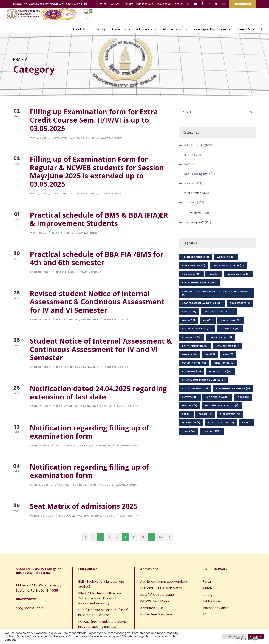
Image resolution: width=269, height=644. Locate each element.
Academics (119, 29)
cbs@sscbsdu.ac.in (30, 608)
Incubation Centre (170, 4)
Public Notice (193, 193)
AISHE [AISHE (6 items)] (214, 274)
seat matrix (129, 516)
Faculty (101, 29)
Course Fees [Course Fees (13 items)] (191, 337)
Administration (173, 29)
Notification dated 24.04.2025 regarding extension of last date (98, 393)
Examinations (111, 138)
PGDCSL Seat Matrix (155, 601)
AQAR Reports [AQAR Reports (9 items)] (240, 303)
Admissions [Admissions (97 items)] (191, 274)
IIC (188, 4)
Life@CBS (243, 29)
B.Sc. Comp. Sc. (64, 138)
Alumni (116, 4)
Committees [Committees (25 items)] (230, 329)
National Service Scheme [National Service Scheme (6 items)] (222, 406)
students (196, 213)
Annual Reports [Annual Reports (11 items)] (238, 274)
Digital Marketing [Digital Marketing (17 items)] (195, 346)
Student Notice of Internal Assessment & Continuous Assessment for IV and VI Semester (101, 349)
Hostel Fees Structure (156, 614)
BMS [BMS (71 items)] (208, 320)
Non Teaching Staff (197, 174)
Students (190, 203)
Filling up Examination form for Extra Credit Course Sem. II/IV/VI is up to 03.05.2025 (94, 120)
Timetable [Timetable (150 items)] (212, 431)
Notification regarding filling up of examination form (89, 432)
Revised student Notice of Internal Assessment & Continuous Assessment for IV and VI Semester (97, 302)
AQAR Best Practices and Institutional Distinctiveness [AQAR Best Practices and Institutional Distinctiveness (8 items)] (215, 293)
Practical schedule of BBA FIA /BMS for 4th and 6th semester (97, 258)
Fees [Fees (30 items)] (210, 354)
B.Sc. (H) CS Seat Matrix (157, 595)
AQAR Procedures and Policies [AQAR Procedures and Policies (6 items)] (202, 303)
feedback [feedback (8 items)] (189, 354)
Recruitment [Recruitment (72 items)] (230, 414)
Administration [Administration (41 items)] (194, 265)
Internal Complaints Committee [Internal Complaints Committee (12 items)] (203, 380)
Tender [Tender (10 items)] (188, 431)
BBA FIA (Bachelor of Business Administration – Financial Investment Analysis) (100, 598)
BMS (92, 138)
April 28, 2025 (40, 320)
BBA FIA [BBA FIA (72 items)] (188, 320)
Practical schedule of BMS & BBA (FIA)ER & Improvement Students (99, 219)
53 (161, 537)
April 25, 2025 (40, 367)
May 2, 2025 (38, 138)
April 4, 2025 (39, 485)
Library (128, 4)
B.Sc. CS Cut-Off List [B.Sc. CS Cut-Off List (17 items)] (219, 312)
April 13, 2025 (40, 445)
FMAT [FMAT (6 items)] (228, 354)
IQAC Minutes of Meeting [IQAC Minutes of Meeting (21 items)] (233, 388)
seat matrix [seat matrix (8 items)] (191, 423)
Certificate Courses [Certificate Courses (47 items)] (197, 329)
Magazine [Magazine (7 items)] (190, 406)
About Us (79, 29)
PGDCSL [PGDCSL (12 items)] (205, 414)
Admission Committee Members (164, 582)
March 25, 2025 (42, 516)
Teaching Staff (194, 223)
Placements (242, 4)
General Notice (116, 320)
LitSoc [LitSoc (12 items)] (243, 397)
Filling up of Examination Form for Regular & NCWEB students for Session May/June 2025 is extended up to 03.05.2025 (97, 172)
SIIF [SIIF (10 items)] (246, 423)
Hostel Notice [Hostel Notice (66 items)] (220, 371)
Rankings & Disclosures (210, 29)
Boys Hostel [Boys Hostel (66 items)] (231, 320)
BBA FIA (82, 138)
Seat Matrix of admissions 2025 (84, 506)
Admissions (144, 29)
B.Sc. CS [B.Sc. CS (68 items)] (189, 312)
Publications (145, 4)
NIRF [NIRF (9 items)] (186, 414)
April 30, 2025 (40, 272)
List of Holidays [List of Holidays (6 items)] (217, 397)
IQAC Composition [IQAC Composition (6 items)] (195, 388)
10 (143, 537)
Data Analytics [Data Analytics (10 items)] (220, 337)
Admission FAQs (152, 608)
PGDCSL (106, 406)
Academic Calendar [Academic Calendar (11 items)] (195, 257)
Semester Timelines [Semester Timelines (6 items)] (221, 423)
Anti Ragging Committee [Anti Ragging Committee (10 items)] (199, 282)
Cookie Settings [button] (234, 636)
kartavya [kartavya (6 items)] (190, 397)
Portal (103, 4)
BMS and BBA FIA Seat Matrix (161, 588)
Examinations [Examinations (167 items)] (228, 346)
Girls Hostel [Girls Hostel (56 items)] (224, 363)
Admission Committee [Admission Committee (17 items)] (229, 265)
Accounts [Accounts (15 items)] (226, 257)
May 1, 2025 (38, 233)
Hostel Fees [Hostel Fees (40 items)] (191, 371)
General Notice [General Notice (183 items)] (194, 363)
